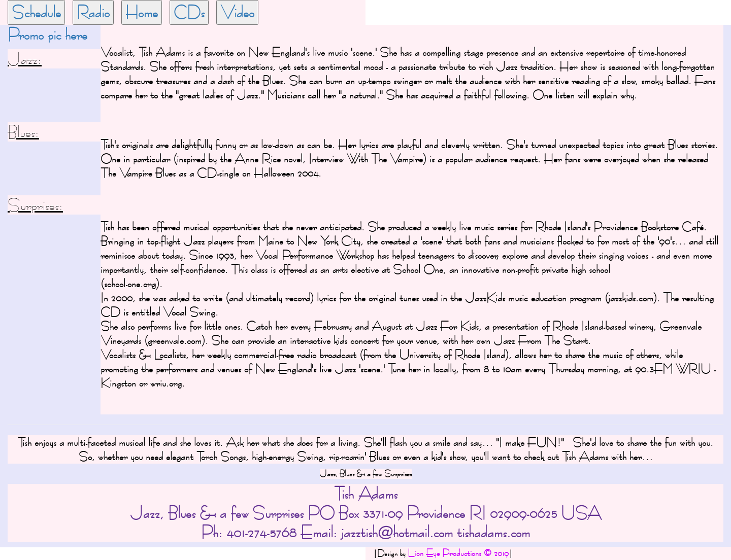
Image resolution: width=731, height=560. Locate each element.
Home (142, 12)
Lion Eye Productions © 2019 (458, 553)
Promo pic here (47, 34)
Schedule (36, 12)
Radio (93, 12)
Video (237, 12)
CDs (189, 12)
